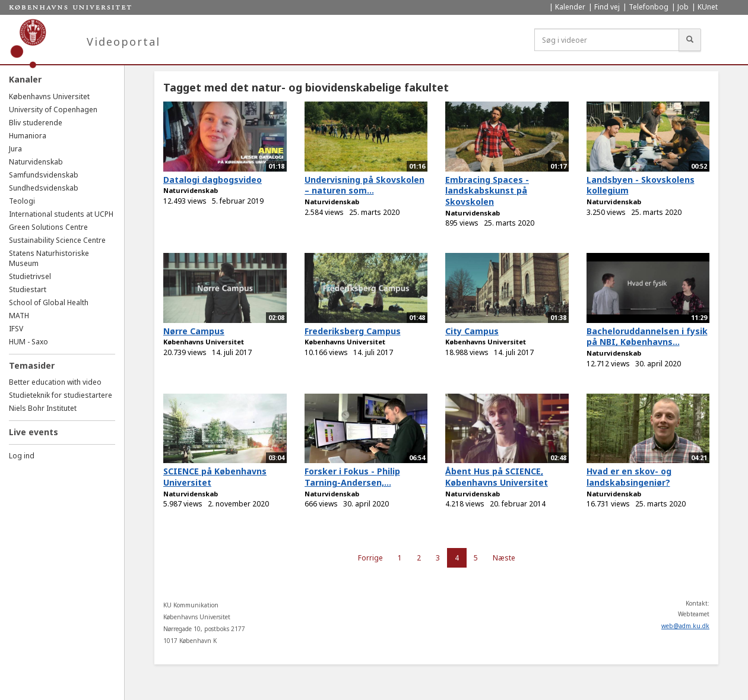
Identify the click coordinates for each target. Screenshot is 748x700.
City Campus (472, 331)
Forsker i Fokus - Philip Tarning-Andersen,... (352, 477)
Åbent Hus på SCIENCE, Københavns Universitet (497, 477)
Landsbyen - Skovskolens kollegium (641, 185)
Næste (504, 558)
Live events (34, 432)
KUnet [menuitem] (708, 7)
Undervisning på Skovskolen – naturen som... (365, 185)
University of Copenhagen (53, 110)
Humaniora (28, 136)
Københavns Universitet (49, 96)
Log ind (22, 456)
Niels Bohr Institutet (43, 408)
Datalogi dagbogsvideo (213, 180)
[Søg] (690, 40)
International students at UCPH (61, 214)
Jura (15, 149)
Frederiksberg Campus (353, 331)
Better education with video (55, 382)
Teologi (22, 201)
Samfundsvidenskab (44, 175)
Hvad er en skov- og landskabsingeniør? (629, 477)
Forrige (370, 558)
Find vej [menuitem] (607, 7)
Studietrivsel (30, 276)
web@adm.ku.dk (685, 626)
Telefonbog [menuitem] (649, 7)
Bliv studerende (36, 123)
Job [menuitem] (683, 7)
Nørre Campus (194, 331)
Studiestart (28, 289)
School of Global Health (49, 303)
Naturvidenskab (36, 162)
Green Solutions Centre (48, 227)
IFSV (16, 329)
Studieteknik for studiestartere (61, 395)
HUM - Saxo (28, 342)
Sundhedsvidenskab (44, 188)
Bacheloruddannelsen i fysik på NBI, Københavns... (647, 337)
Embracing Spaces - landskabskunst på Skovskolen (487, 191)
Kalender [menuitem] (570, 7)
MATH (19, 316)
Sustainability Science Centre (57, 240)
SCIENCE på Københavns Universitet (215, 477)
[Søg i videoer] (607, 40)
